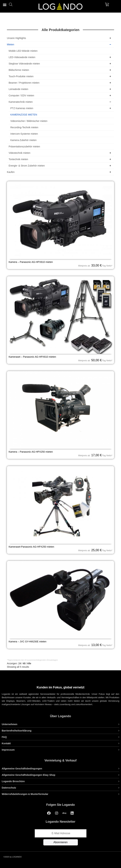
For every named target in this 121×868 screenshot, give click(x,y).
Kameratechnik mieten (60, 102)
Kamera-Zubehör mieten (23, 140)
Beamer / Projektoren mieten (60, 83)
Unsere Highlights (60, 38)
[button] (5, 5)
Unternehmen (9, 724)
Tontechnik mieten (60, 159)
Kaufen (60, 172)
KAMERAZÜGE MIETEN (24, 115)
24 (20, 663)
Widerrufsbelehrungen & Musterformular (25, 794)
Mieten (60, 44)
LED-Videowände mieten (60, 57)
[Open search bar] (11, 4)
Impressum (8, 750)
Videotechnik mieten (60, 153)
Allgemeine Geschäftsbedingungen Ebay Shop (28, 775)
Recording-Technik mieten (24, 127)
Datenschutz (9, 788)
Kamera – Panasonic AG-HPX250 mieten (31, 452)
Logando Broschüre (13, 781)
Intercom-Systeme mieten (24, 134)
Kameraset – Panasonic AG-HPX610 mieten (32, 357)
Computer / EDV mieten (60, 95)
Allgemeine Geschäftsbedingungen (22, 769)
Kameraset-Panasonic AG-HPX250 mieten (31, 547)
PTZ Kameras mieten (61, 108)
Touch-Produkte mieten (60, 76)
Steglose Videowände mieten (60, 64)
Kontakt (6, 743)
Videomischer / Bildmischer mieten (29, 121)
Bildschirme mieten (60, 70)
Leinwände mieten (60, 89)
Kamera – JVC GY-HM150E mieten (28, 642)
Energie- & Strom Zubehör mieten (60, 166)
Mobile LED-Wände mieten (23, 51)
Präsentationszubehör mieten (24, 147)
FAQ (4, 737)
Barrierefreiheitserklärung (17, 731)
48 (24, 663)
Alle (29, 663)
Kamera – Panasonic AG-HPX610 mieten (31, 262)
